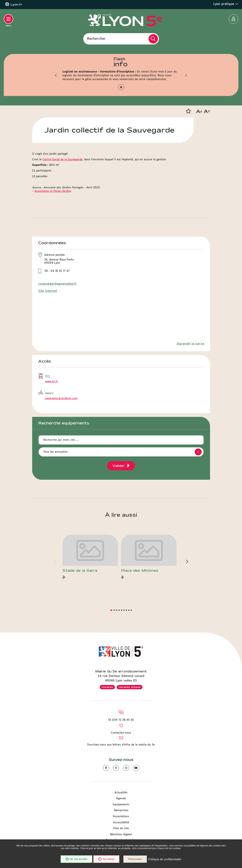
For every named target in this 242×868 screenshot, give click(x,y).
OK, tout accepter (76, 859)
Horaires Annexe (130, 687)
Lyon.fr (16, 5)
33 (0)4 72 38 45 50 (121, 720)
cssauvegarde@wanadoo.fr (57, 284)
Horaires (107, 687)
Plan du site (121, 828)
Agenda (121, 799)
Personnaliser (136, 859)
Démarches (121, 810)
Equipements (121, 805)
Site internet (48, 291)
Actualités (121, 793)
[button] (56, 76)
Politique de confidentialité (165, 859)
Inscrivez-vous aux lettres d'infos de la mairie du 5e (121, 745)
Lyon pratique (226, 4)
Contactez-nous (121, 733)
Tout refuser (106, 859)
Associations (121, 817)
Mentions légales (121, 834)
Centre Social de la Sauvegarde (63, 160)
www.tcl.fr (52, 382)
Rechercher (96, 39)
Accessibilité (121, 823)
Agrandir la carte (190, 344)
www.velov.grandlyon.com (61, 399)
